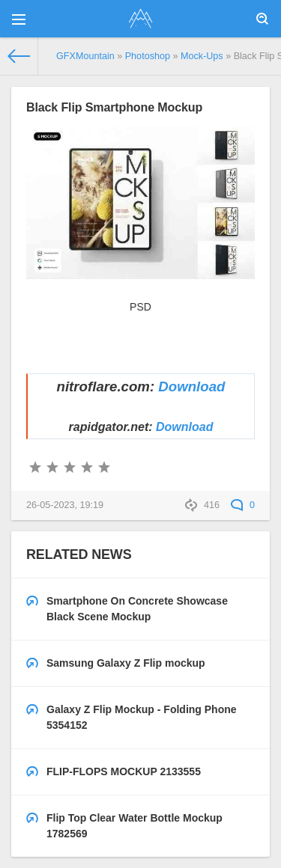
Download (191, 386)
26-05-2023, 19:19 (65, 505)
